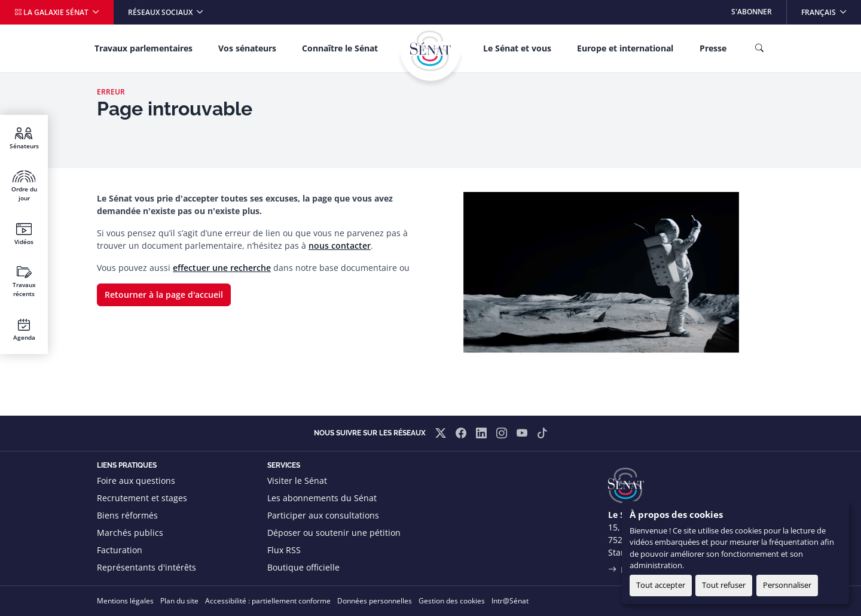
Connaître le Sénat (340, 48)
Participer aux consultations (323, 515)
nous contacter (340, 246)
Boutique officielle (303, 567)
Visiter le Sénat (297, 481)
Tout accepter (661, 585)
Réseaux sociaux (161, 12)
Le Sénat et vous (517, 48)
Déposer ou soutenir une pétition (334, 533)
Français (831, 9)
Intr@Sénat (510, 601)
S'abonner (752, 12)
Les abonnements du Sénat (322, 498)
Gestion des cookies (452, 601)
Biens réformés (127, 515)
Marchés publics (130, 533)
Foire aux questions (136, 481)
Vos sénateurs (247, 48)
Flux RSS (284, 550)
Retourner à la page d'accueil (164, 295)
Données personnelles (375, 601)
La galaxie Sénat (52, 12)
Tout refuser (724, 585)
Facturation (120, 550)
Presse (713, 48)
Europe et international (625, 48)
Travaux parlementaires (143, 48)
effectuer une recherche (222, 268)
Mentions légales (125, 601)
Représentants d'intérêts (146, 567)
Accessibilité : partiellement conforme (268, 601)
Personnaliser (787, 585)
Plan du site (179, 601)
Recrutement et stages (142, 498)
